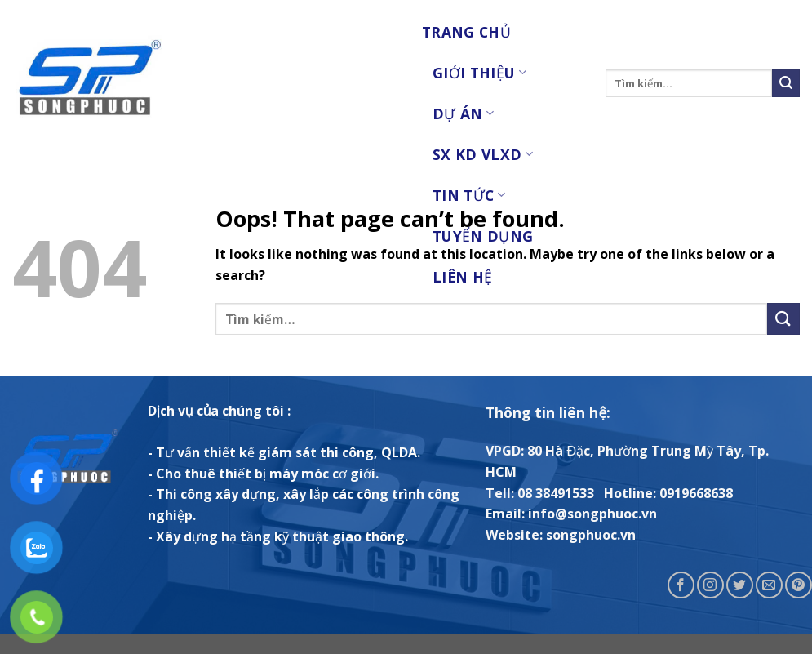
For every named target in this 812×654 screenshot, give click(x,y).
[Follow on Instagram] (710, 585)
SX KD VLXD (483, 154)
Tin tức (469, 195)
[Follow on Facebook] (681, 585)
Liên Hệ (462, 277)
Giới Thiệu (479, 73)
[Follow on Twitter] (740, 585)
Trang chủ (466, 32)
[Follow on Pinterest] (799, 585)
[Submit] (786, 83)
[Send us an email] (769, 585)
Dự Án (463, 113)
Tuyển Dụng (483, 236)
